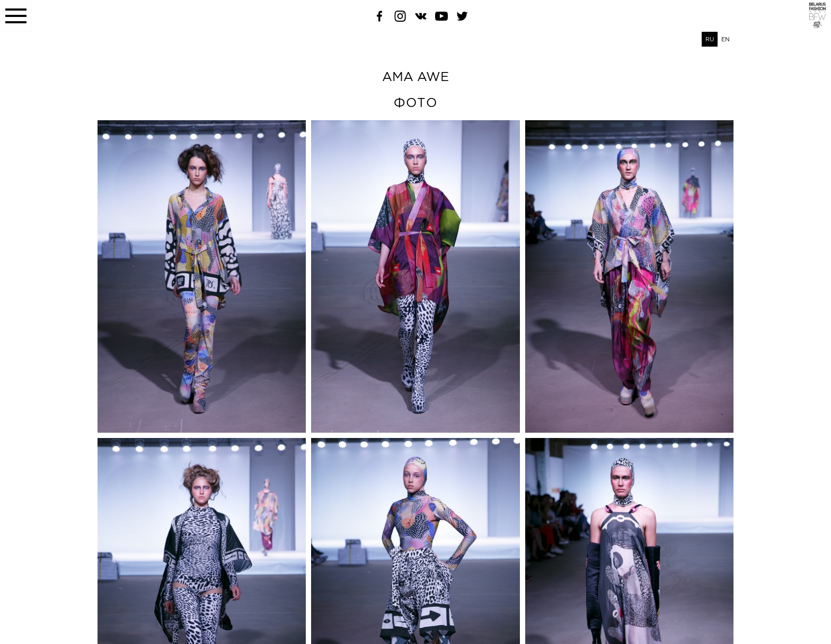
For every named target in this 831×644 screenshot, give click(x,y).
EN (726, 39)
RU (710, 39)
